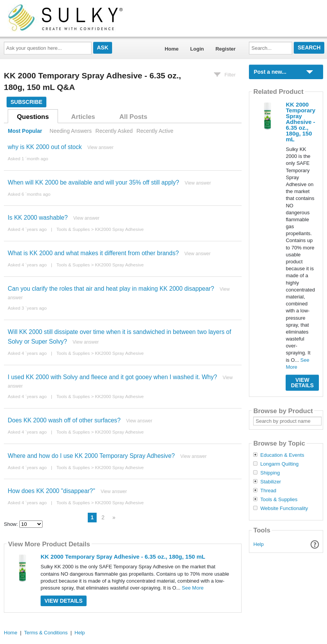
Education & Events (282, 455)
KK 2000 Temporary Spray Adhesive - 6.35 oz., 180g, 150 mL (123, 557)
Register (225, 49)
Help (259, 544)
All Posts (133, 117)
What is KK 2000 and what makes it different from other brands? (93, 253)
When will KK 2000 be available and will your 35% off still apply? (94, 182)
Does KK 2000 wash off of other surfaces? (64, 420)
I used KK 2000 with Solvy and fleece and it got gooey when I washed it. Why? (112, 377)
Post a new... (270, 72)
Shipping (270, 473)
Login (197, 49)
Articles (83, 117)
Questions (33, 117)
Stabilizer (270, 482)
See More (192, 588)
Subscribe (26, 102)
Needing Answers (71, 131)
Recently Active (155, 131)
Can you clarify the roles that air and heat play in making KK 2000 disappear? (111, 289)
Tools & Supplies (73, 229)
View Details (64, 601)
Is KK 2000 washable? (38, 218)
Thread (268, 491)
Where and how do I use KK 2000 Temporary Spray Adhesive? (91, 456)
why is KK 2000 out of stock (45, 147)
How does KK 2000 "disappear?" (51, 491)
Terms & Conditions (46, 633)
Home (172, 49)
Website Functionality (284, 508)
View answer (100, 147)
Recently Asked (114, 131)
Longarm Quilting (279, 464)
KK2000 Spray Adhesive (119, 229)
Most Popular (25, 131)
